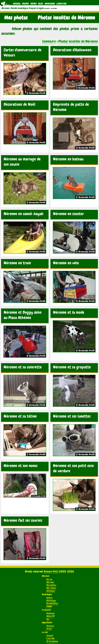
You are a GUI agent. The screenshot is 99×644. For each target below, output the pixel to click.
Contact (50, 636)
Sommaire (49, 41)
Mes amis (50, 582)
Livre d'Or (62, 4)
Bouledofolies (52, 604)
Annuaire (50, 4)
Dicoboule (51, 613)
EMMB (49, 607)
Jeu (48, 619)
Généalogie (51, 601)
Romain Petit (51, 571)
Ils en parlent (52, 642)
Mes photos (51, 585)
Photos (25, 4)
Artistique (51, 591)
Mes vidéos (51, 588)
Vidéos (34, 4)
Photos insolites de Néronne (78, 41)
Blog (41, 4)
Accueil (17, 4)
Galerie (49, 598)
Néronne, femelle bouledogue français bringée (23, 8)
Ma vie (49, 579)
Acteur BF (50, 616)
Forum (49, 629)
